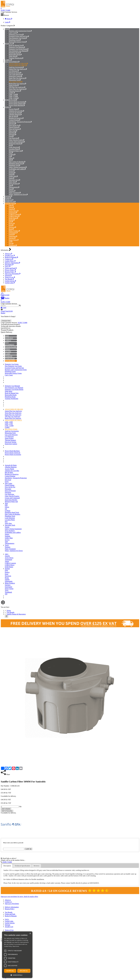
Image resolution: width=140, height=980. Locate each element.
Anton (11, 207)
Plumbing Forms (15, 40)
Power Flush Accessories (18, 102)
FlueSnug (13, 133)
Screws (12, 171)
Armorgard (13, 213)
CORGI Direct (14, 216)
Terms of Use (10, 277)
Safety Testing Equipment (18, 167)
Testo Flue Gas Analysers (18, 89)
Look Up (28, 849)
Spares (12, 178)
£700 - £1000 (14, 98)
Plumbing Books (15, 53)
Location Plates (14, 149)
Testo (11, 244)
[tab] (7, 866)
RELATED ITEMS (16, 82)
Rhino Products (14, 231)
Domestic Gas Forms (16, 34)
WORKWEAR (10, 202)
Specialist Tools (15, 180)
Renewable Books (15, 54)
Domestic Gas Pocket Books (19, 49)
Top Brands (9, 279)
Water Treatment (15, 193)
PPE (11, 160)
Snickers (12, 238)
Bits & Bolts (14, 116)
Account (5, 295)
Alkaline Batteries (15, 114)
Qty (20, 806)
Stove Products (14, 184)
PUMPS (7, 198)
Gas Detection (14, 138)
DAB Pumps (14, 218)
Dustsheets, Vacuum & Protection (20, 122)
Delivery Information (13, 263)
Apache (12, 209)
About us (9, 254)
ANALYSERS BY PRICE (18, 65)
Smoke (12, 174)
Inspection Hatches (16, 144)
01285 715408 (5, 10)
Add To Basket (6, 809)
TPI (11, 242)
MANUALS (9, 44)
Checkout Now (6, 321)
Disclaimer (9, 265)
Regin (11, 229)
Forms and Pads (11, 268)
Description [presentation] (7, 866)
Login (8, 22)
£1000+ (12, 93)
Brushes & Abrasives (16, 118)
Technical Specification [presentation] (22, 866)
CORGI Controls (15, 214)
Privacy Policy (10, 270)
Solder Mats (13, 176)
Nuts (11, 153)
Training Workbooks (16, 58)
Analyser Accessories (16, 67)
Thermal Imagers (15, 91)
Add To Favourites (7, 811)
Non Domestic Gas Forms (18, 38)
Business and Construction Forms (20, 31)
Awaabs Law (10, 255)
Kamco (12, 224)
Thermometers (14, 187)
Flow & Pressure (15, 129)
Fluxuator (13, 134)
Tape (11, 185)
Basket (5, 298)
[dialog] (17, 955)
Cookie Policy (10, 261)
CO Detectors (14, 71)
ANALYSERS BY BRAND (18, 64)
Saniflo (12, 234)
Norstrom (13, 227)
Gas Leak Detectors (16, 74)
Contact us (9, 259)
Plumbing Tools (15, 165)
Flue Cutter (13, 131)
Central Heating (15, 120)
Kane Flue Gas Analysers (18, 78)
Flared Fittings (14, 127)
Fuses (11, 136)
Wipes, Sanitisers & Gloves (18, 194)
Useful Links (10, 283)
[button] (17, 975)
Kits (11, 145)
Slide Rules (13, 56)
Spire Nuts (13, 182)
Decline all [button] (24, 971)
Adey (11, 205)
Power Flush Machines (17, 105)
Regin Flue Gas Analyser (18, 84)
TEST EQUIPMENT (12, 62)
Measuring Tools (15, 80)
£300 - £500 (13, 94)
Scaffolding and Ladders (17, 169)
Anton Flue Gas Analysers (18, 69)
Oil (10, 156)
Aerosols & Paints (15, 113)
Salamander (13, 233)
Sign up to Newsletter (13, 274)
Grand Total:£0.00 (7, 311)
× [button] (30, 934)
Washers (12, 191)
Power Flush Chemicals (17, 104)
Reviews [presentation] (36, 866)
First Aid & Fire (15, 125)
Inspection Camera (16, 76)
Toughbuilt (13, 245)
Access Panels (14, 109)
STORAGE (9, 200)
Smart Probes (14, 85)
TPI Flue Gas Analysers (17, 87)
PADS (7, 29)
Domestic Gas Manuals (17, 47)
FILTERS (8, 196)
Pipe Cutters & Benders (17, 162)
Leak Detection (14, 147)
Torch (11, 189)
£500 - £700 (13, 96)
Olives (12, 158)
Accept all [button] (10, 971)
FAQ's (8, 266)
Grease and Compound (17, 142)
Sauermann (13, 236)
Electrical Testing (15, 73)
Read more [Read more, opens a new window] (16, 946)
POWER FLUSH (10, 100)
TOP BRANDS (10, 204)
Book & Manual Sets (16, 45)
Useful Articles (10, 281)
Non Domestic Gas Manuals (19, 51)
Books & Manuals (11, 257)
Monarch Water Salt (16, 151)
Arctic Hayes (14, 211)
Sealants (12, 173)
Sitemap (8, 275)
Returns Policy (10, 272)
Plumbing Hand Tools (17, 164)
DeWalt (12, 220)
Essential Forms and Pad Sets (19, 36)
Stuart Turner (14, 240)
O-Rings (12, 154)
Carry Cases (13, 33)
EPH (11, 222)
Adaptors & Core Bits (17, 111)
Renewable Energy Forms (18, 42)
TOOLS (7, 107)
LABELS (8, 60)
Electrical (13, 124)
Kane (11, 225)
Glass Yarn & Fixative (17, 140)
